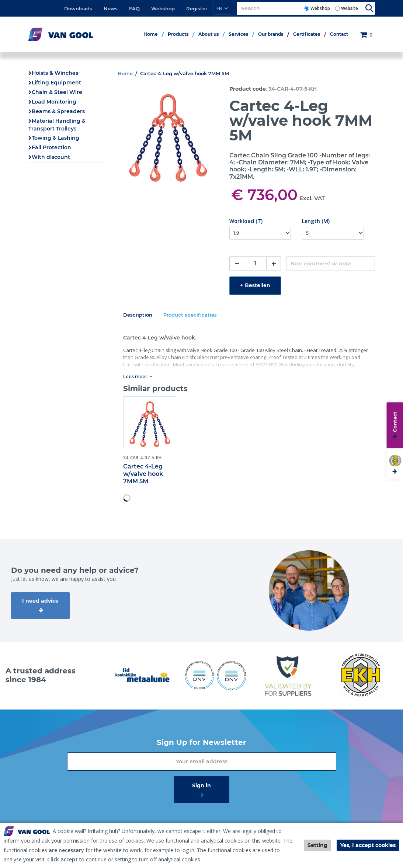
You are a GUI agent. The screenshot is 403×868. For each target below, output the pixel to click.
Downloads (78, 8)
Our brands (271, 34)
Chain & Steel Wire (57, 92)
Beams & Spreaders (58, 111)
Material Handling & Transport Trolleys (57, 125)
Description (138, 315)
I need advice (40, 601)
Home (151, 34)
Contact (339, 34)
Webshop (163, 8)
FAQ (134, 8)
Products (178, 34)
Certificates (307, 34)
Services (238, 34)
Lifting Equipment (56, 83)
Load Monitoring (54, 102)
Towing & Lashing (55, 138)
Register (197, 8)
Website (350, 8)
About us (209, 34)
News (111, 8)
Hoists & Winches (55, 73)
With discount (51, 157)
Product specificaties (190, 315)
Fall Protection (51, 147)
